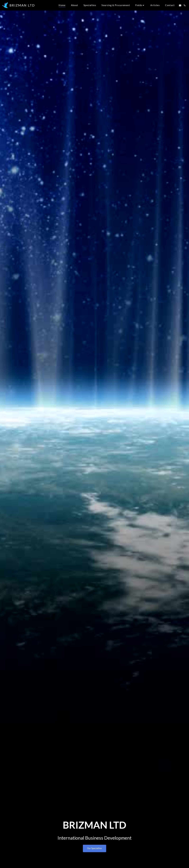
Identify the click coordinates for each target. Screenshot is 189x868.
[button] (140, 5)
